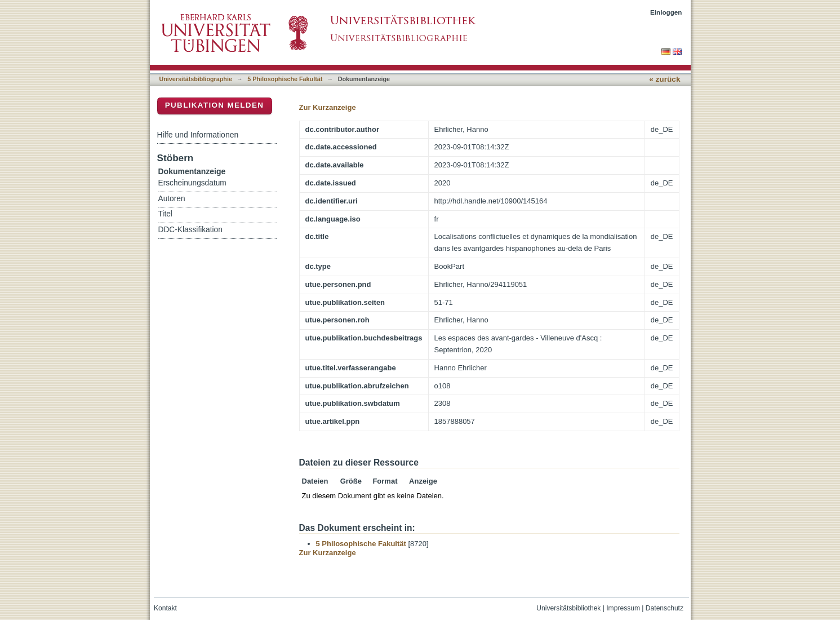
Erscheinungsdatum (192, 183)
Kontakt (165, 608)
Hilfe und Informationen (198, 135)
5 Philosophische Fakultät (285, 79)
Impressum (623, 608)
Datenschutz (665, 608)
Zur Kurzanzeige (328, 107)
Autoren (172, 199)
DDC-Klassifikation (190, 230)
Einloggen (666, 12)
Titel (165, 214)
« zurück (665, 79)
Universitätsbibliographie (196, 79)
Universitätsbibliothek (568, 608)
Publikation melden (215, 105)
